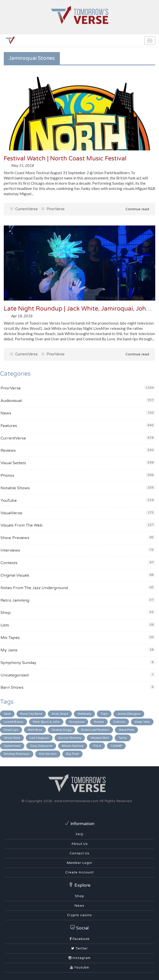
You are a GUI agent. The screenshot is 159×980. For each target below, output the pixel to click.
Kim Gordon (48, 754)
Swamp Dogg (61, 730)
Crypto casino (79, 915)
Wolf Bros (35, 730)
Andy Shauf (60, 714)
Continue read (134, 209)
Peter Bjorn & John (46, 722)
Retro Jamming (15, 600)
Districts (119, 722)
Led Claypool (39, 738)
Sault (7, 714)
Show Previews (15, 538)
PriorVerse (53, 209)
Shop (6, 613)
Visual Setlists (13, 463)
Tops (104, 714)
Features (9, 426)
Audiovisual (11, 401)
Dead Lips (11, 730)
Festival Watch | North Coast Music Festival (65, 159)
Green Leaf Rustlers (95, 730)
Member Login (79, 863)
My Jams (9, 650)
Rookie (99, 722)
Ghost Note (12, 738)
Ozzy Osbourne (41, 746)
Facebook (80, 939)
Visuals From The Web (22, 525)
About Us (80, 844)
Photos (7, 475)
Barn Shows (12, 687)
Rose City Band (31, 714)
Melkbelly (84, 714)
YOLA (97, 746)
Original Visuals (15, 575)
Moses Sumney (73, 746)
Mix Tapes (10, 638)
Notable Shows (15, 488)
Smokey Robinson (17, 754)
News (6, 413)
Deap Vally (142, 722)
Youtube (80, 967)
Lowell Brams (14, 722)
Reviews (8, 450)
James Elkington (129, 714)
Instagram (80, 958)
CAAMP (116, 746)
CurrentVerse (24, 209)
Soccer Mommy (70, 738)
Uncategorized (15, 675)
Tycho (123, 738)
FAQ (80, 834)
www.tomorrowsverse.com (76, 801)
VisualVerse (11, 513)
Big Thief (72, 754)
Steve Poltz (126, 730)
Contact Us (79, 853)
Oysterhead (12, 746)
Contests (9, 563)
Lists (5, 625)
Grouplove (77, 722)
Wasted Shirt (100, 738)
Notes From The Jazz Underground (34, 588)
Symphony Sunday (18, 663)
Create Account (79, 872)
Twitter (79, 948)
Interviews (10, 550)
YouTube (9, 501)
